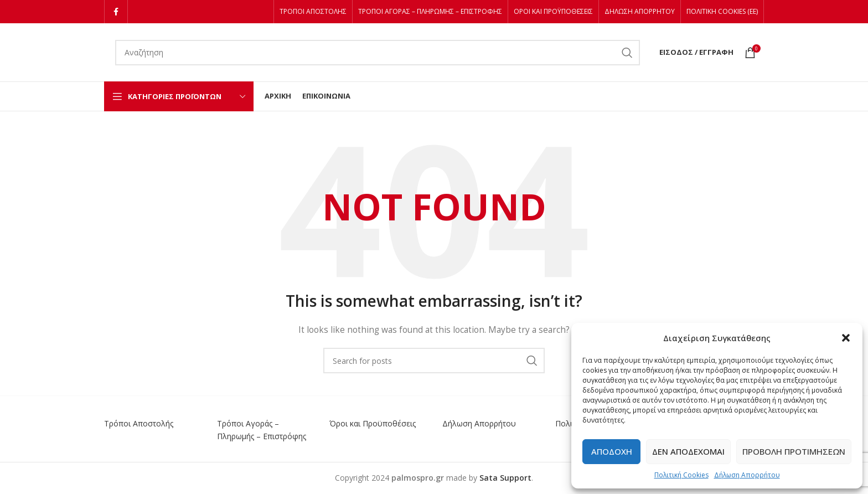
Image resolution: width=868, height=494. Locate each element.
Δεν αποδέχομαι (688, 451)
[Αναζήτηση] (378, 53)
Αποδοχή (612, 451)
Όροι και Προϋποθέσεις (373, 423)
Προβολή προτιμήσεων (794, 451)
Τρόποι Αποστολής (139, 423)
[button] (846, 338)
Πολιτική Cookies (681, 475)
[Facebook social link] (116, 12)
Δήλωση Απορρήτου (747, 475)
